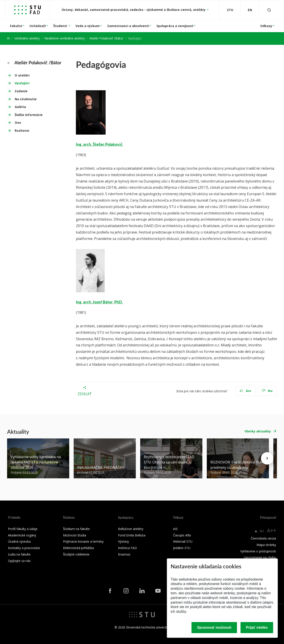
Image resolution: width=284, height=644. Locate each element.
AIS (175, 529)
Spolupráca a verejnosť (175, 26)
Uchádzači (38, 26)
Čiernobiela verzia (263, 538)
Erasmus (124, 554)
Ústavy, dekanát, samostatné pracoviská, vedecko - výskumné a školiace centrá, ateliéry (134, 10)
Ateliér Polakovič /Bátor (106, 38)
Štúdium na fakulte (76, 529)
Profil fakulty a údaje (23, 529)
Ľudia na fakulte (19, 554)
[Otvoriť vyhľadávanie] (269, 10)
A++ (271, 530)
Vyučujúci (22, 83)
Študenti (61, 26)
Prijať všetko (257, 627)
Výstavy (123, 541)
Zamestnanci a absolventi (128, 26)
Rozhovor (22, 131)
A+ (262, 531)
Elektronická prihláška (78, 548)
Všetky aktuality (258, 431)
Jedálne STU (182, 548)
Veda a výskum (88, 26)
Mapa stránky (266, 545)
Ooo (18, 123)
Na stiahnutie (26, 99)
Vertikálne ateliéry (27, 38)
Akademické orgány (22, 535)
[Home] (8, 38)
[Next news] (267, 458)
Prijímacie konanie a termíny (83, 541)
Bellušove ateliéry (131, 529)
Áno (246, 391)
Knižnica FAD (127, 548)
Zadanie (21, 91)
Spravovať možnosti (214, 627)
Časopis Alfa (182, 535)
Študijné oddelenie (76, 554)
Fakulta (16, 26)
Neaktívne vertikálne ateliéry (65, 38)
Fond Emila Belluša (132, 535)
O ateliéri (22, 75)
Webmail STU (183, 541)
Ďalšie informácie (29, 115)
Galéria (20, 107)
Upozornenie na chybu (260, 557)
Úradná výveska (19, 541)
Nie (267, 391)
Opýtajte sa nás (19, 561)
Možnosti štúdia (75, 535)
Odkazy (266, 26)
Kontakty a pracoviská (24, 548)
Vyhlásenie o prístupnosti (258, 551)
